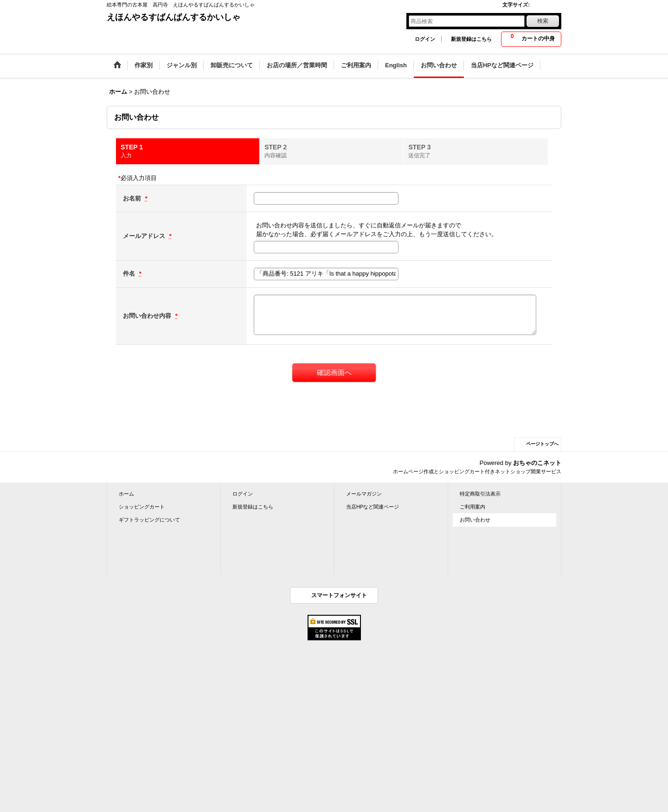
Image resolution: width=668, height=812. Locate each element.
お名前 (133, 198)
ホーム (126, 494)
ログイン (425, 39)
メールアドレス (145, 236)
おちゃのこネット (537, 463)
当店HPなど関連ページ (373, 507)
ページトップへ (542, 444)
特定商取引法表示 (480, 494)
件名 (130, 274)
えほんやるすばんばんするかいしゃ (173, 17)
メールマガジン (364, 494)
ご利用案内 (472, 507)
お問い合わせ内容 (148, 316)
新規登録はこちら (471, 39)
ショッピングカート (142, 507)
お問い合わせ (475, 520)
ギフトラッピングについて (149, 520)
